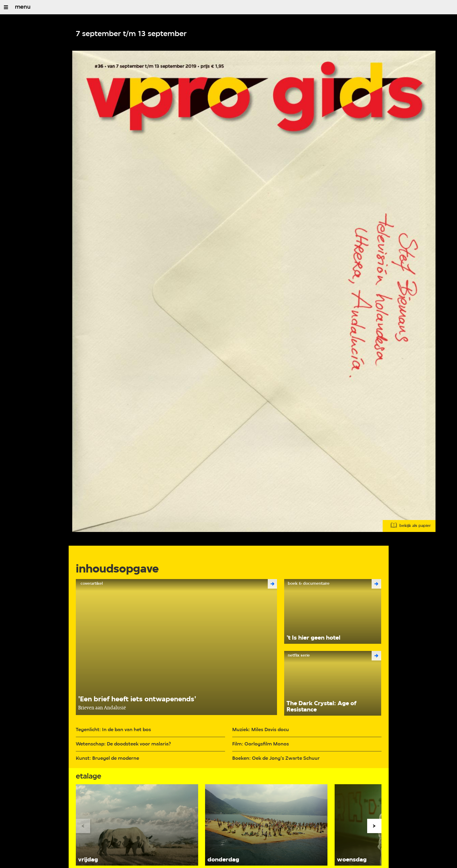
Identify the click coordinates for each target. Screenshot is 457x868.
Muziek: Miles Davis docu (261, 730)
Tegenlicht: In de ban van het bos (113, 730)
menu (23, 7)
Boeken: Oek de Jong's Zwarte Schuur (276, 758)
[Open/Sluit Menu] (6, 7)
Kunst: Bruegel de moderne (107, 758)
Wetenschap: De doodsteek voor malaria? (123, 744)
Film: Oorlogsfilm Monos (261, 744)
